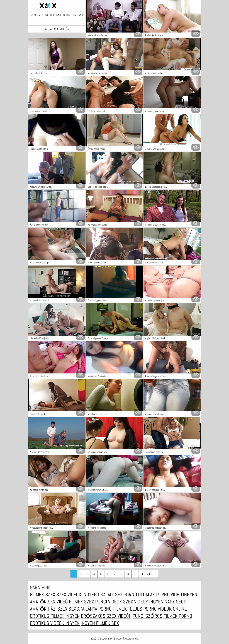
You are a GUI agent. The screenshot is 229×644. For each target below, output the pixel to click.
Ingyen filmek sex (100, 623)
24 (148, 574)
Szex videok (69, 595)
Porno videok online (165, 609)
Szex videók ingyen (143, 602)
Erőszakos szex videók (106, 616)
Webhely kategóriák (57, 15)
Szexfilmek (36, 15)
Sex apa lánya (83, 609)
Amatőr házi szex (49, 609)
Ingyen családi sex (103, 595)
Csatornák (78, 15)
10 (135, 574)
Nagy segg (176, 602)
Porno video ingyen (177, 595)
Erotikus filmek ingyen (55, 616)
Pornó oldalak (139, 595)
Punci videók (109, 602)
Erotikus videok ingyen (55, 623)
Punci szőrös (148, 616)
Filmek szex (43, 595)
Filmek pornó (178, 616)
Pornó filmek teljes (120, 609)
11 (142, 574)
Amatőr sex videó (49, 602)
